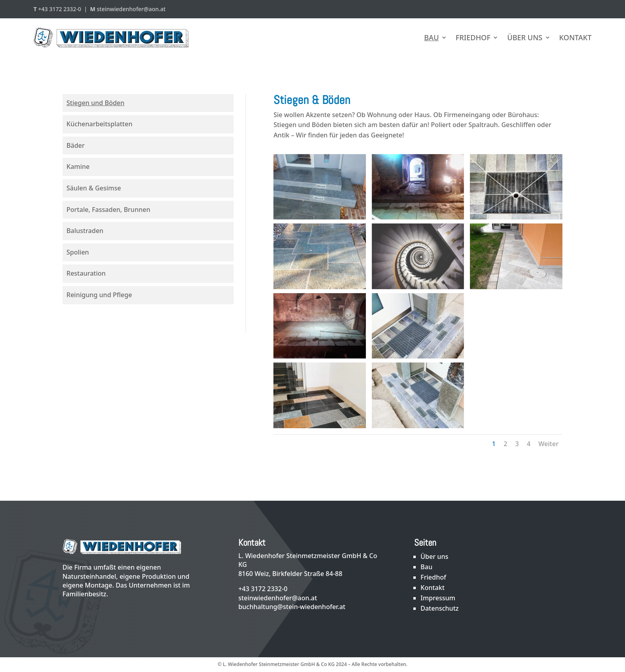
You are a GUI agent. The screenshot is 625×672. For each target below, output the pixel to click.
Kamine (78, 167)
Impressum (438, 598)
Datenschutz (440, 608)
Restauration (86, 273)
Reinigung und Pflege (99, 295)
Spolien (78, 252)
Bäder (76, 145)
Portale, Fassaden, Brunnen (108, 210)
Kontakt (575, 37)
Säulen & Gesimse (94, 188)
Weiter (548, 444)
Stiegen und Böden (95, 103)
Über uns (525, 37)
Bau (431, 37)
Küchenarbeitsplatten (99, 124)
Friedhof (473, 37)
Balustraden (85, 231)
